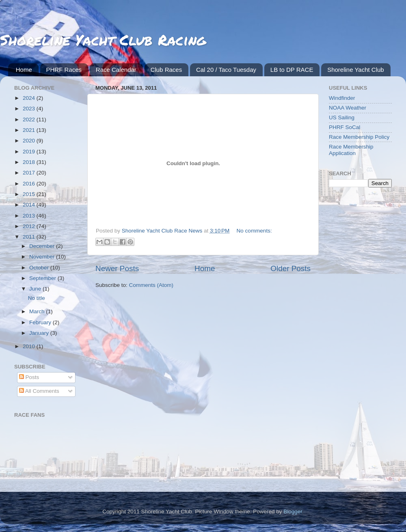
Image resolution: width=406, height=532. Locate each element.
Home (24, 70)
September (43, 278)
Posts (29, 377)
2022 (30, 120)
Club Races (166, 70)
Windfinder (342, 98)
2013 (30, 216)
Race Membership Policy (359, 137)
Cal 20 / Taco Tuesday (226, 70)
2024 (30, 98)
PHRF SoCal (344, 127)
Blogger (293, 512)
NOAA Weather (348, 108)
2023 (30, 109)
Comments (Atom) (151, 285)
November (43, 257)
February (41, 322)
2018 (30, 162)
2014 (30, 205)
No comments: (254, 231)
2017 (30, 173)
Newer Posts (117, 268)
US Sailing (342, 117)
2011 (30, 237)
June (36, 289)
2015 (30, 194)
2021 (30, 130)
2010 (30, 346)
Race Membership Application (351, 150)
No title (37, 298)
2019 (30, 152)
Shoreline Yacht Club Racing (103, 40)
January (40, 333)
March (38, 311)
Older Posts (290, 268)
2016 (30, 184)
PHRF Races (64, 70)
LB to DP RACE (292, 70)
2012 (30, 226)
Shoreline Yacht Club (356, 70)
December (43, 246)
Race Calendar (116, 70)
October (40, 268)
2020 (30, 141)
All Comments (39, 391)
